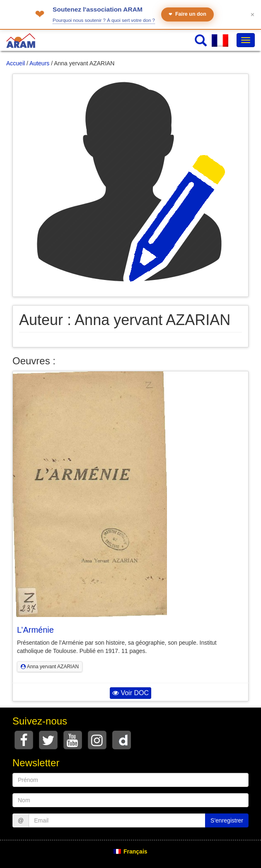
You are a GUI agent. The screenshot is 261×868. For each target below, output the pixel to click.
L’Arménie (35, 630)
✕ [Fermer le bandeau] (253, 15)
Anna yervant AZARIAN (50, 667)
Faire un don (187, 14)
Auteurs (39, 63)
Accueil (16, 63)
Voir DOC (130, 693)
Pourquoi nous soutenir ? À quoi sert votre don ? (104, 20)
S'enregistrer (227, 820)
